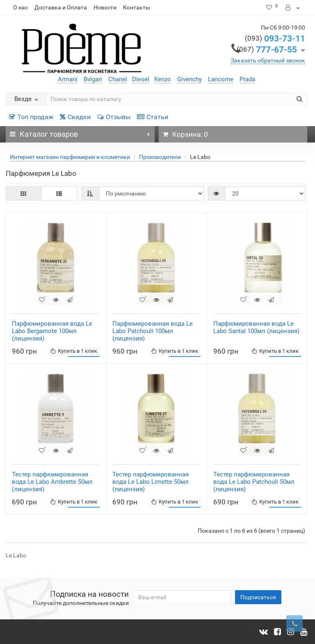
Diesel (141, 79)
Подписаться (258, 597)
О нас (21, 7)
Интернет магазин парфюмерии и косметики (70, 157)
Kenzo (163, 79)
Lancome (221, 79)
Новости (105, 7)
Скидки (75, 117)
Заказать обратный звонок (268, 60)
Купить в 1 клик (74, 351)
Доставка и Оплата (61, 7)
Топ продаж (31, 117)
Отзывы (114, 117)
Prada (247, 79)
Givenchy (189, 79)
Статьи (153, 117)
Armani (68, 79)
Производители (160, 157)
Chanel (118, 79)
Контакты (137, 7)
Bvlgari (93, 79)
